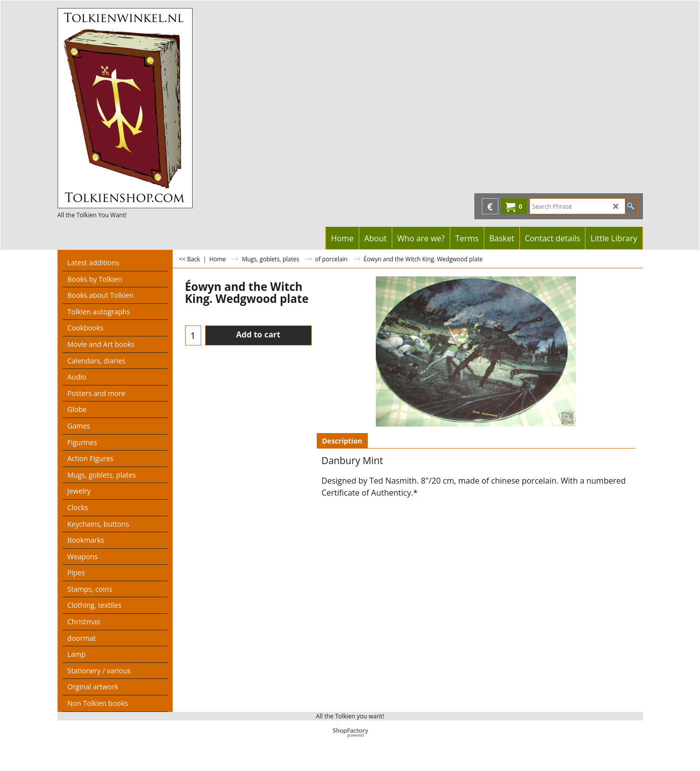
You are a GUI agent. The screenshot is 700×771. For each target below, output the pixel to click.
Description (342, 441)
